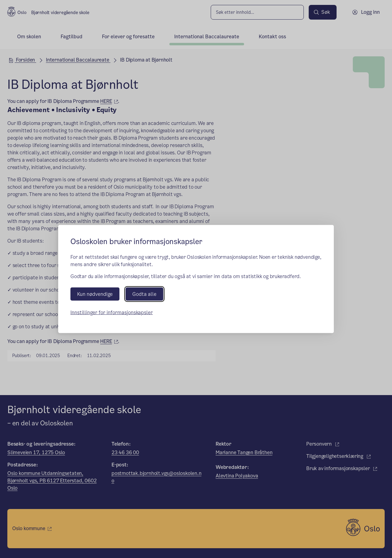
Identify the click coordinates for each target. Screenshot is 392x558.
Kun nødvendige (95, 294)
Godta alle (144, 294)
